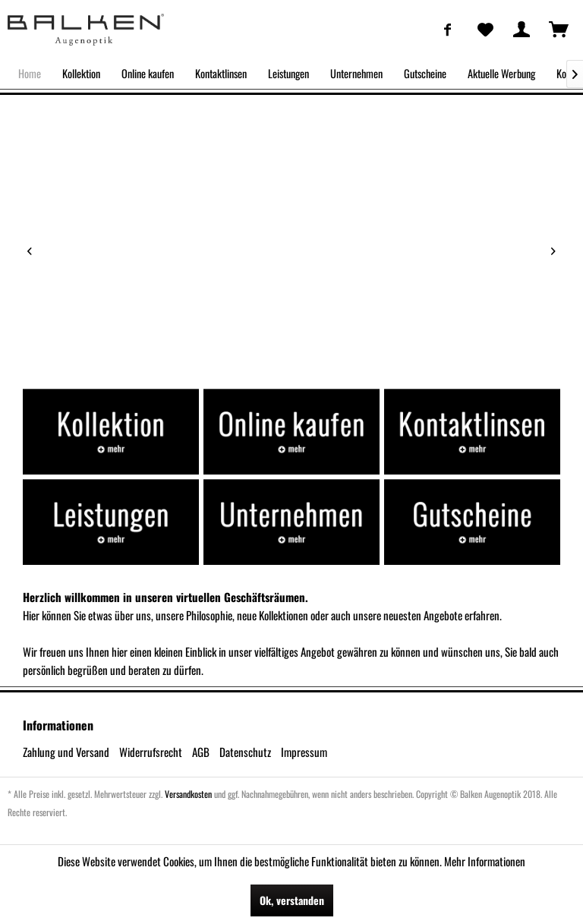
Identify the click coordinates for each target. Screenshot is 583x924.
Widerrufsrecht (151, 752)
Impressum (304, 752)
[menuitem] (448, 29)
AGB (201, 752)
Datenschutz (245, 752)
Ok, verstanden (292, 900)
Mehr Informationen (485, 861)
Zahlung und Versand (66, 752)
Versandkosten (188, 794)
